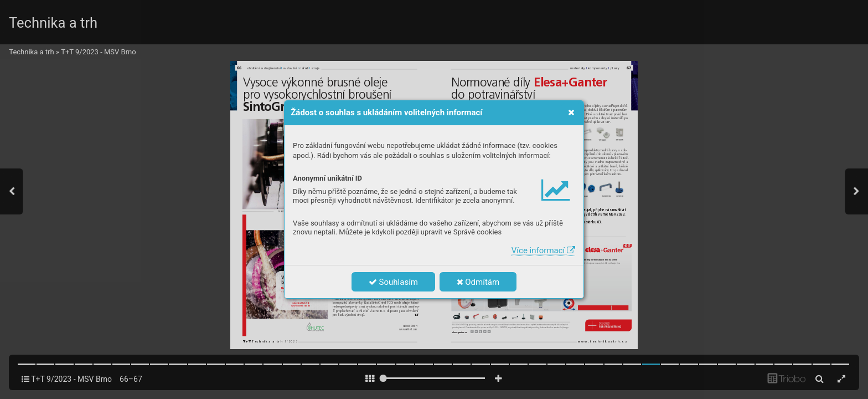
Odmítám (478, 282)
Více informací (543, 250)
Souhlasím (393, 282)
